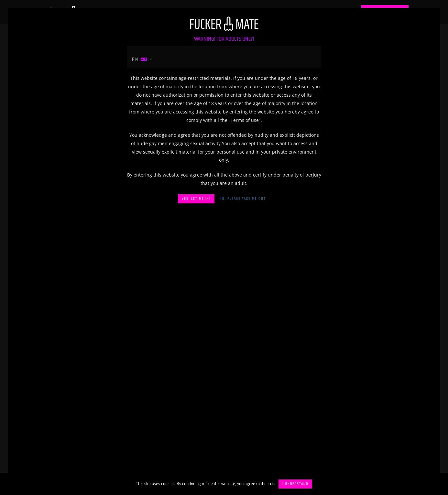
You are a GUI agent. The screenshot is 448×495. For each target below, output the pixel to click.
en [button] (140, 59)
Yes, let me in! (196, 199)
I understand (295, 484)
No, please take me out (243, 199)
